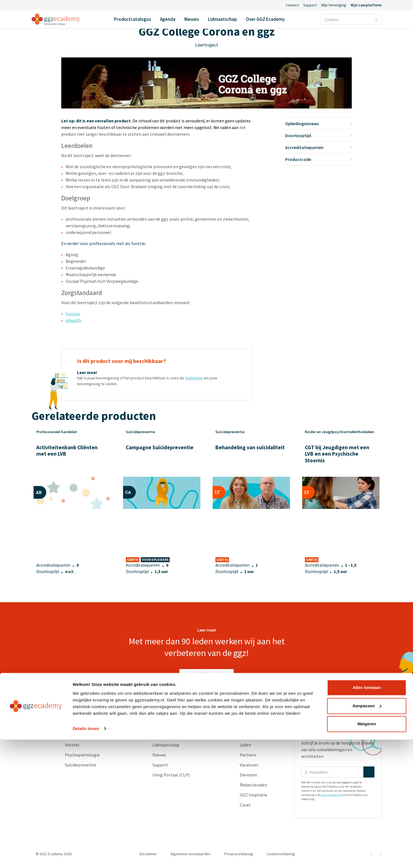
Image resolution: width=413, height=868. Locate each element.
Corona (73, 314)
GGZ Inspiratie (253, 795)
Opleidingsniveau (318, 123)
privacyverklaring (331, 795)
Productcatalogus (132, 19)
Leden (245, 745)
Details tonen (86, 857)
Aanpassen (367, 834)
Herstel (72, 745)
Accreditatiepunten (318, 147)
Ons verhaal (251, 735)
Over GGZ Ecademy (265, 19)
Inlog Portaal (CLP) (171, 775)
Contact (292, 5)
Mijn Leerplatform (366, 5)
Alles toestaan (367, 816)
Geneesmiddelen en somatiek (93, 735)
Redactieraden (253, 785)
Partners (248, 755)
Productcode (318, 159)
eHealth (73, 320)
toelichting (194, 378)
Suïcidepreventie (81, 765)
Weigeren (367, 853)
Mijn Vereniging (334, 5)
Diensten (248, 775)
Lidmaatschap (222, 19)
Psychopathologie (82, 755)
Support (310, 5)
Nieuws (192, 19)
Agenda (168, 19)
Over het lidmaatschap (207, 674)
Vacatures (249, 765)
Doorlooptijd (318, 135)
